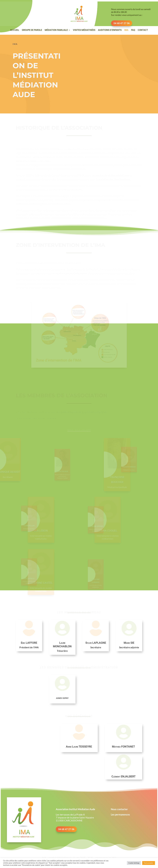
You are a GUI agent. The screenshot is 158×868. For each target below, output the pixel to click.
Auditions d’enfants (110, 30)
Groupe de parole (32, 30)
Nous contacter (119, 809)
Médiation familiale (56, 30)
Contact (143, 30)
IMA (126, 30)
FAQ (133, 30)
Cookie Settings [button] (134, 863)
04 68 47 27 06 (66, 829)
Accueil (15, 30)
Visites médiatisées (84, 30)
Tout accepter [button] (149, 863)
